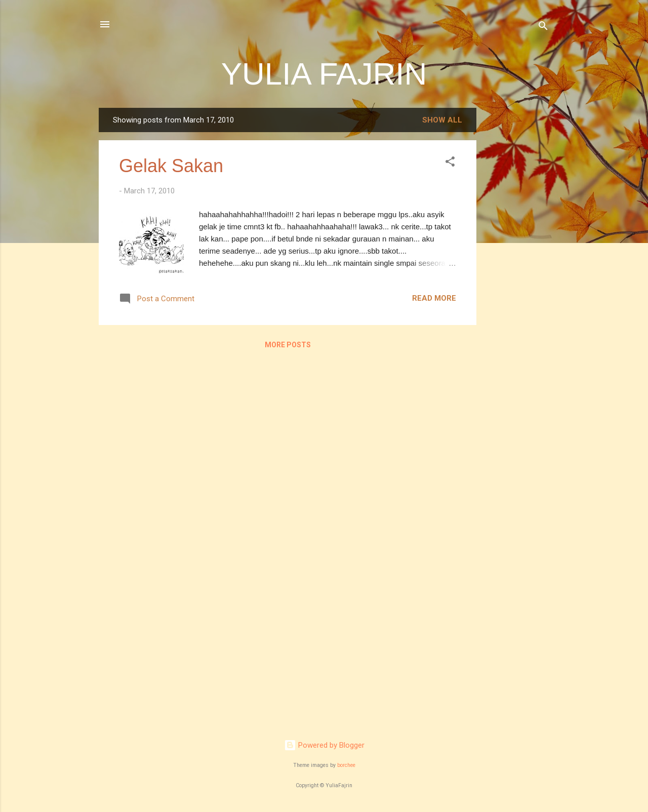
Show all (442, 120)
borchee (346, 765)
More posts (288, 345)
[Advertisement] (517, 260)
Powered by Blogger (324, 745)
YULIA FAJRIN (324, 74)
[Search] (543, 28)
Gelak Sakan (171, 166)
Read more (434, 298)
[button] (450, 163)
